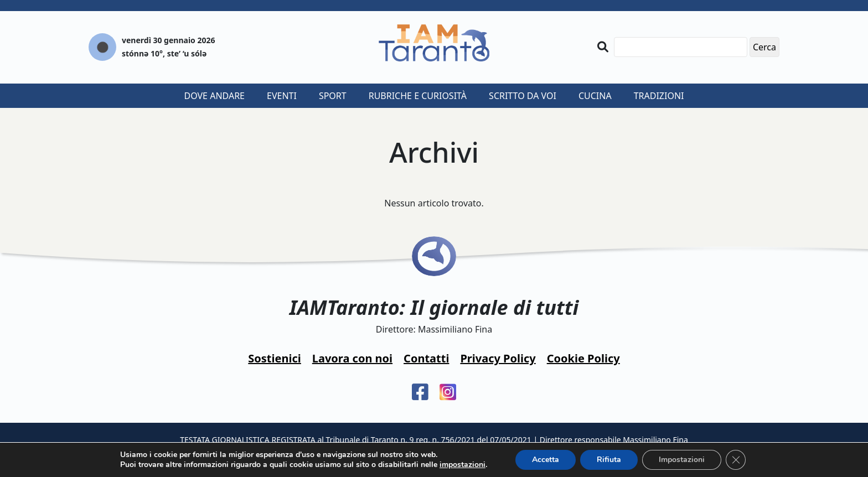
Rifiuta (609, 460)
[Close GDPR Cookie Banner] (736, 460)
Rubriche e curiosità (418, 96)
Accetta (546, 460)
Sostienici (274, 358)
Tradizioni (659, 96)
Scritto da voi (523, 96)
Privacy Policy (498, 358)
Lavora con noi (352, 358)
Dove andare (215, 96)
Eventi (282, 96)
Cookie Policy (583, 358)
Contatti (426, 358)
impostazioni (463, 465)
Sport (333, 96)
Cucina (595, 96)
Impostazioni (682, 460)
